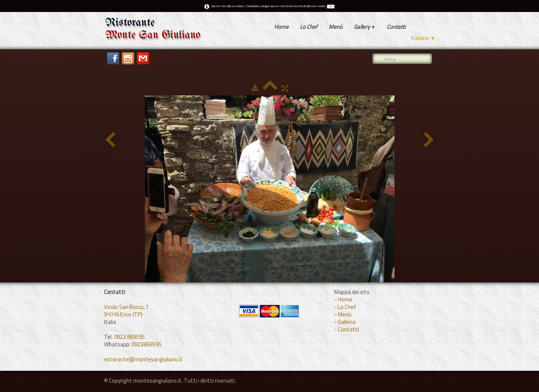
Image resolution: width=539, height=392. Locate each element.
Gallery (365, 27)
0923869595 (146, 344)
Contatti (396, 27)
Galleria (347, 322)
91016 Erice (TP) (123, 314)
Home (281, 27)
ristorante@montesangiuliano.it (143, 359)
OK (331, 7)
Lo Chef (309, 27)
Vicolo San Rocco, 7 (126, 307)
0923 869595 (129, 337)
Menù (336, 27)
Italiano (423, 38)
